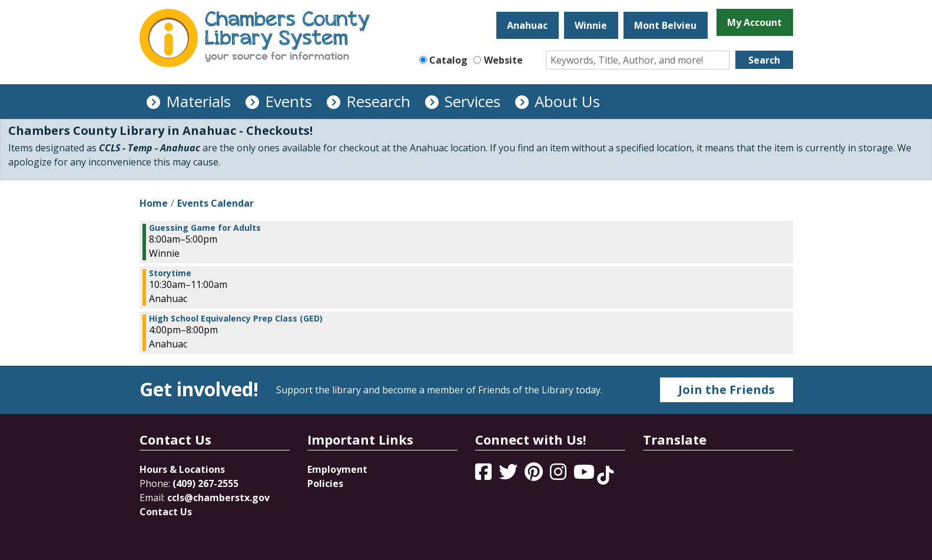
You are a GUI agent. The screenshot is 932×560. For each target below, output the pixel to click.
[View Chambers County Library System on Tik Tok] (605, 475)
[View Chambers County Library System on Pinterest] (535, 475)
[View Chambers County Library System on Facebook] (485, 475)
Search (764, 60)
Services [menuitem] (472, 101)
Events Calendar (215, 203)
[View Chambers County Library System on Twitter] (509, 475)
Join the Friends (727, 390)
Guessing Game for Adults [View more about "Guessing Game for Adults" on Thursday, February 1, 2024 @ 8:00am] (205, 228)
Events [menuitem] (288, 101)
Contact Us (166, 512)
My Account (754, 22)
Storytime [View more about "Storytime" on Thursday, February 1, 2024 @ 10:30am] (170, 273)
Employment (337, 469)
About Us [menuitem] (567, 101)
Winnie (591, 25)
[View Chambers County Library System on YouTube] (585, 475)
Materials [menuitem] (198, 101)
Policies (325, 483)
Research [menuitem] (378, 101)
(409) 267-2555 (205, 483)
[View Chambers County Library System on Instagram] (559, 475)
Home (154, 203)
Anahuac (527, 25)
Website (503, 60)
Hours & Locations (182, 469)
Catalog (448, 60)
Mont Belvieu (665, 25)
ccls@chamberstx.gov (218, 498)
